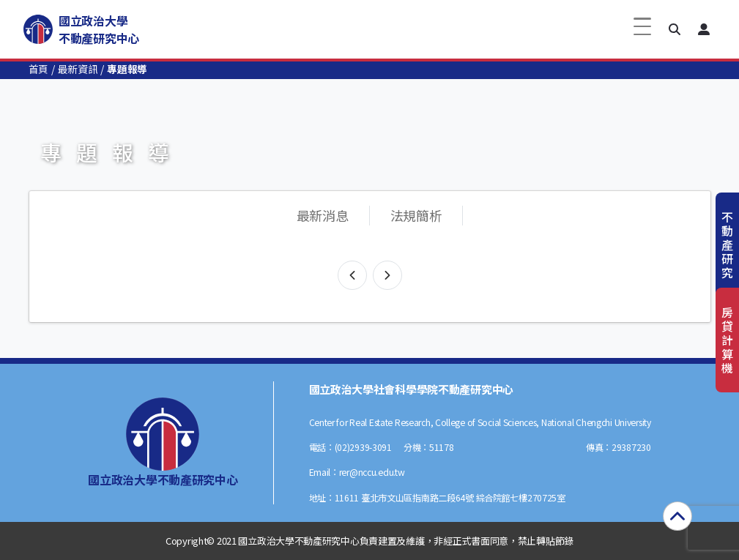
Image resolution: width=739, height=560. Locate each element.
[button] (675, 29)
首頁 (38, 69)
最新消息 (323, 215)
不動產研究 (727, 245)
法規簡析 (416, 215)
